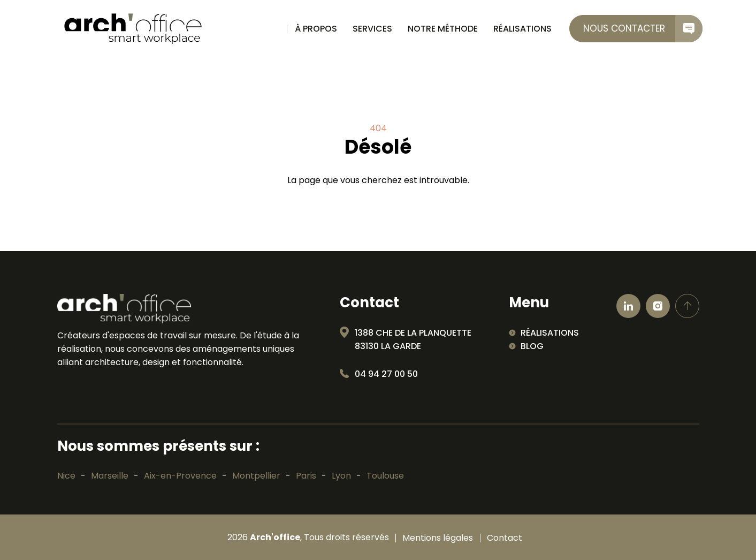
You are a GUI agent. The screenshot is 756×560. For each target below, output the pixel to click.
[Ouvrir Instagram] (658, 306)
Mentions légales (438, 538)
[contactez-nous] (636, 29)
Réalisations (522, 29)
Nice (66, 476)
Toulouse (385, 476)
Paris (306, 476)
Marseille (110, 476)
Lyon (341, 476)
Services (372, 29)
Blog (532, 346)
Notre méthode (443, 29)
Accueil (273, 29)
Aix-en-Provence (180, 476)
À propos (316, 29)
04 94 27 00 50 (386, 374)
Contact (505, 538)
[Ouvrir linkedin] (628, 306)
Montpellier (256, 476)
